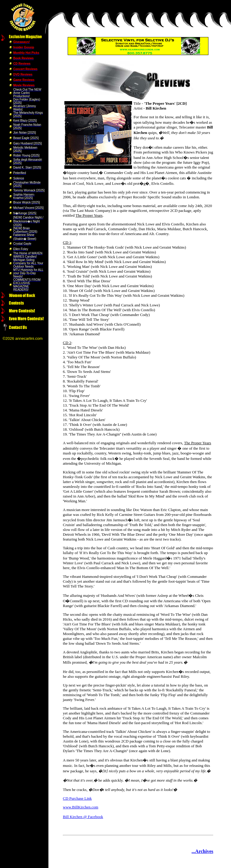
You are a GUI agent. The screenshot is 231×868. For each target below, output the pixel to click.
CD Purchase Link (77, 798)
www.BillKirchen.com (81, 807)
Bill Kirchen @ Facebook (83, 817)
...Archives (202, 851)
